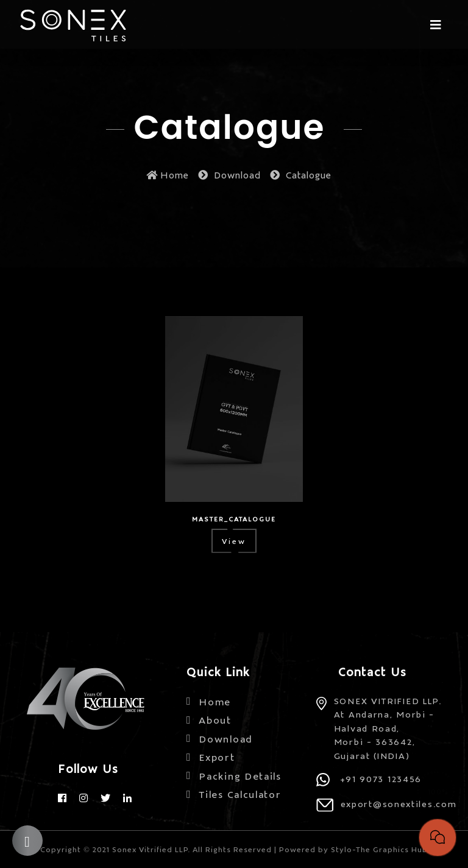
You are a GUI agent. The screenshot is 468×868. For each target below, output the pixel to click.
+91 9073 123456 (381, 778)
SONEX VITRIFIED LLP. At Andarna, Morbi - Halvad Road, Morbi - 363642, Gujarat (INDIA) (388, 728)
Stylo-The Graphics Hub (379, 849)
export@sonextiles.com (399, 803)
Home (168, 175)
